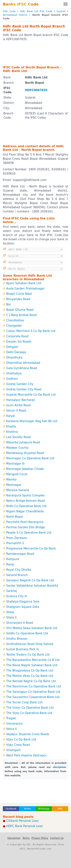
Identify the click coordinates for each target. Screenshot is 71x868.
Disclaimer (14, 838)
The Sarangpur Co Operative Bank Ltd (33, 692)
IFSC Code (9, 11)
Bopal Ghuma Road (20, 310)
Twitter (27, 809)
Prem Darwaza (17, 538)
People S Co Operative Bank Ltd (29, 533)
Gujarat (61, 11)
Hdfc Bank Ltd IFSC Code (36, 11)
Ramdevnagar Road (20, 554)
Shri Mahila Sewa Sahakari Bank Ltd (32, 628)
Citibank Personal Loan (22, 821)
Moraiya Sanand (18, 490)
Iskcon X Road (16, 411)
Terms (26, 838)
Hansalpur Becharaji (21, 400)
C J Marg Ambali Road (21, 315)
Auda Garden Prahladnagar (25, 289)
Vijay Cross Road (18, 745)
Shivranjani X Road (20, 623)
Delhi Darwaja (16, 352)
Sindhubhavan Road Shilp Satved (30, 644)
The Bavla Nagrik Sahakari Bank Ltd (32, 665)
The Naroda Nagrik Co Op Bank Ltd (31, 681)
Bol (9, 304)
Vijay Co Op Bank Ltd (21, 740)
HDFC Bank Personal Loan (25, 826)
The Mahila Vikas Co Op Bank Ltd (30, 676)
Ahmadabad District (15, 15)
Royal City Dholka (19, 570)
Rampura (13, 559)
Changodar (14, 326)
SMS (60, 809)
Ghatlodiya (14, 373)
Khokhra (12, 432)
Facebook (11, 809)
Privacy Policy (40, 838)
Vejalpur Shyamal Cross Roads (28, 734)
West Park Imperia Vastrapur (26, 755)
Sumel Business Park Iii (23, 649)
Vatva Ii (12, 729)
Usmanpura (14, 724)
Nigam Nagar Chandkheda (25, 511)
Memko (11, 480)
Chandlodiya (15, 320)
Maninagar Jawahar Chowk (25, 469)
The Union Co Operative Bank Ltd (30, 708)
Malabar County (18, 448)
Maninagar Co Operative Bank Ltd (30, 458)
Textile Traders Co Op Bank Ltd (28, 655)
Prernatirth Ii (15, 543)
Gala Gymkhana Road (22, 368)
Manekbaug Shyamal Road (25, 453)
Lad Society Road (18, 437)
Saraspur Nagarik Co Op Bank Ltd (30, 580)
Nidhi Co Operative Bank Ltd (26, 506)
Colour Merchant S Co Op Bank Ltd (31, 331)
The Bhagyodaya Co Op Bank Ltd (30, 671)
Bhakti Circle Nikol (19, 294)
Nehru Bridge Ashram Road (26, 501)
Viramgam (14, 750)
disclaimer (60, 767)
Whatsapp (44, 809)
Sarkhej (12, 591)
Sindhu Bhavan (17, 639)
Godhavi (12, 379)
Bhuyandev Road (18, 299)
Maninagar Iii (15, 464)
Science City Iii (17, 596)
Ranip (10, 564)
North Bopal (15, 517)
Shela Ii (11, 618)
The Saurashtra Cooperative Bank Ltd (33, 697)
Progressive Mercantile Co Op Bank (31, 549)
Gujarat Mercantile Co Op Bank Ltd (31, 395)
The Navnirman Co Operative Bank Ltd (34, 686)
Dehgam (12, 347)
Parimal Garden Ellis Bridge (26, 527)
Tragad (11, 718)
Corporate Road (17, 336)
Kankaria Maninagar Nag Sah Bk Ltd (32, 421)
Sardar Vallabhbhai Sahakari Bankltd (32, 586)
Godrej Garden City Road (24, 389)
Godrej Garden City (20, 384)
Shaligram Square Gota (23, 607)
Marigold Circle (17, 474)
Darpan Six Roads (19, 342)
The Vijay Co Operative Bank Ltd (29, 713)
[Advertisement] (35, 53)
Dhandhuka (14, 358)
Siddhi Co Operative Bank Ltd (27, 633)
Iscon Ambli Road (18, 405)
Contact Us (57, 838)
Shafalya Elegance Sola (23, 602)
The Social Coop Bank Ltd (24, 702)
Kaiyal (11, 416)
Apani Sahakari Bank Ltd (24, 283)
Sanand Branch (17, 575)
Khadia (11, 427)
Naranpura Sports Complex (25, 495)
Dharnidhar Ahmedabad (23, 363)
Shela (10, 612)
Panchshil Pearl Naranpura (25, 522)
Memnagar (14, 485)
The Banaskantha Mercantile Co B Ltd (33, 660)
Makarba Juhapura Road (23, 442)
